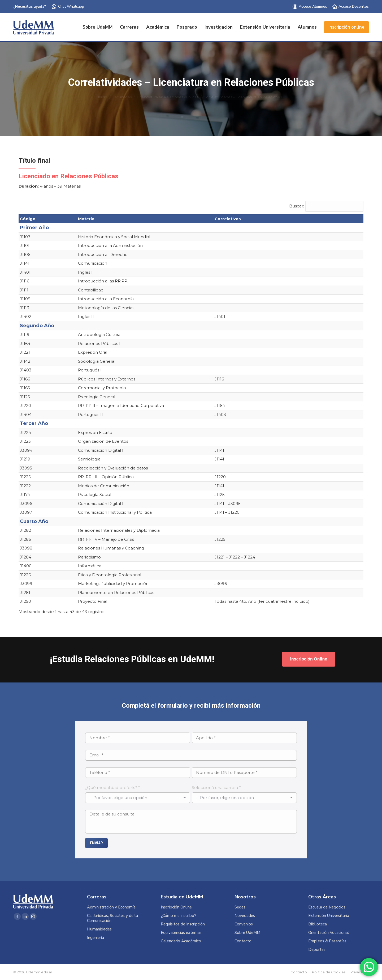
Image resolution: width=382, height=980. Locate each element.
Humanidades (99, 929)
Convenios (244, 924)
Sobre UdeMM (247, 933)
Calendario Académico (181, 941)
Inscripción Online (176, 907)
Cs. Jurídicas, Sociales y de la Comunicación (112, 918)
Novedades (245, 916)
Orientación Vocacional (329, 933)
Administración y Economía (111, 907)
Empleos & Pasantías (327, 941)
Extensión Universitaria (329, 916)
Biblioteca (318, 924)
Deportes (317, 950)
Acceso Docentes (351, 7)
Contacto (243, 941)
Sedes (240, 907)
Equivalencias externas (181, 933)
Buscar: (297, 206)
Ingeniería (95, 938)
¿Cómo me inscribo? (179, 916)
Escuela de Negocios (327, 907)
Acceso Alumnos (310, 7)
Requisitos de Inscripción (183, 924)
